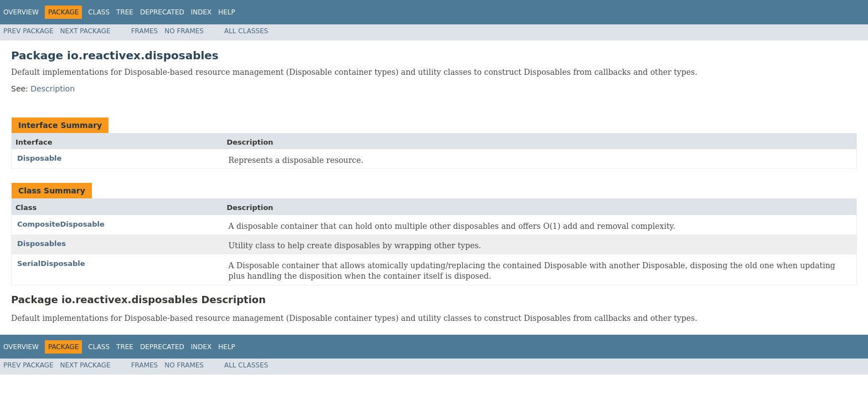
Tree (125, 12)
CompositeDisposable (61, 224)
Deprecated (162, 12)
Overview (21, 12)
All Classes (246, 31)
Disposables (42, 244)
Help (227, 12)
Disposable (39, 158)
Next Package (86, 31)
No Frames (184, 31)
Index (201, 12)
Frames (145, 31)
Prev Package (29, 31)
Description (53, 89)
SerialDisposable (51, 264)
